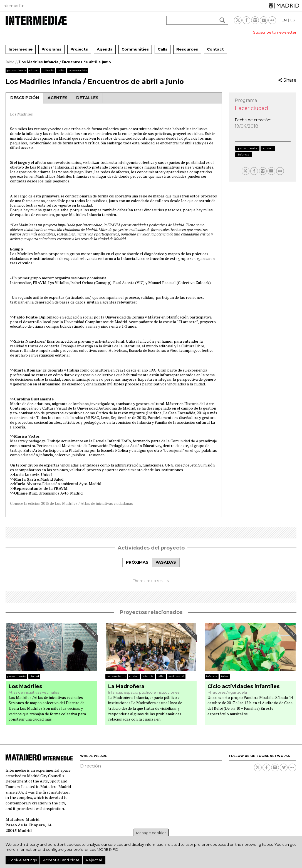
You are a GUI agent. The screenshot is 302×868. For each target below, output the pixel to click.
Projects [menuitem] (79, 49)
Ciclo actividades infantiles (243, 687)
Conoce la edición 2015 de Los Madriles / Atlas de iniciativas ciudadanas (72, 503)
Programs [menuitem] (51, 49)
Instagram (255, 20)
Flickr (272, 20)
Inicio (10, 62)
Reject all (94, 860)
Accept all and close (61, 860)
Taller (61, 70)
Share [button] (290, 80)
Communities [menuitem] (135, 49)
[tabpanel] (151, 575)
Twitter (238, 20)
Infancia (48, 70)
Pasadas (166, 562)
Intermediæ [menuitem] (21, 49)
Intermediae (36, 20)
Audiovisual (176, 676)
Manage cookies (151, 833)
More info (107, 849)
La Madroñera (126, 687)
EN (284, 20)
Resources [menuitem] (187, 49)
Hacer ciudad (251, 108)
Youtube (264, 20)
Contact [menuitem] (215, 49)
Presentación (78, 70)
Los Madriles (21, 114)
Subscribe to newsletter (275, 32)
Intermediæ (14, 6)
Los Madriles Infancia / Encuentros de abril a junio (65, 62)
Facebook (246, 20)
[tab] (137, 562)
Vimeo (284, 767)
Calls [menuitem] (163, 49)
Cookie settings (23, 860)
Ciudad (34, 70)
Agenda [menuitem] (105, 49)
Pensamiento (16, 70)
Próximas (137, 562)
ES (293, 20)
